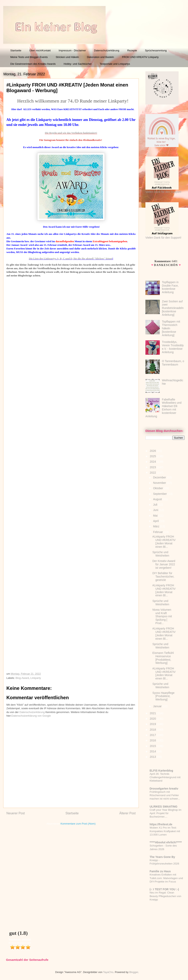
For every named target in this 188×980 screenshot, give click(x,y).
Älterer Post (127, 813)
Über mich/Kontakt (40, 50)
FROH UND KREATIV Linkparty (140, 57)
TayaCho (108, 972)
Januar (158, 706)
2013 (153, 757)
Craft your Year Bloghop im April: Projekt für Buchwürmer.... (165, 813)
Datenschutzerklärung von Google (31, 716)
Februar (158, 532)
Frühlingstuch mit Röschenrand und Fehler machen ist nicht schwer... (165, 795)
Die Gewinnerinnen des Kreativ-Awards (33, 64)
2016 (153, 740)
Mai (156, 516)
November (160, 483)
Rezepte (132, 50)
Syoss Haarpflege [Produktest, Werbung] (163, 696)
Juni (156, 510)
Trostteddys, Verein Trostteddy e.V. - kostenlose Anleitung (173, 347)
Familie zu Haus (160, 871)
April (156, 521)
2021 (153, 713)
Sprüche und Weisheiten (161, 554)
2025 (153, 456)
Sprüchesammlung (156, 50)
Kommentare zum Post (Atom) (78, 824)
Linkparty (36, 678)
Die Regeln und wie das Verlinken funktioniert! (71, 133)
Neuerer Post (16, 813)
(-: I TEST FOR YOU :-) (164, 889)
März (156, 526)
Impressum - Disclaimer (72, 50)
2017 (153, 735)
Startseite (16, 50)
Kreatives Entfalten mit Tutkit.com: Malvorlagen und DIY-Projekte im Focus (166, 878)
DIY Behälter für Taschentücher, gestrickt (163, 577)
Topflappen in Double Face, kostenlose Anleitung (170, 287)
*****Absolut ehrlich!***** (166, 842)
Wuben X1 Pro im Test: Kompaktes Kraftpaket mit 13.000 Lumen (165, 831)
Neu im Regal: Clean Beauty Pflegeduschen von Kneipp (165, 896)
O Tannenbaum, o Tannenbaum (173, 363)
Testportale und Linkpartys (115, 64)
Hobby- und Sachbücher (78, 64)
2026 (153, 451)
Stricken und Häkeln (67, 57)
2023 (153, 467)
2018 (153, 730)
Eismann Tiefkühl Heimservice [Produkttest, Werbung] (163, 658)
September (160, 494)
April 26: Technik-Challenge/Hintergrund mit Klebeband (165, 777)
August (158, 499)
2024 (153, 462)
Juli (155, 505)
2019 (153, 724)
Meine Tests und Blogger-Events (29, 57)
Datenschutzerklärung (107, 50)
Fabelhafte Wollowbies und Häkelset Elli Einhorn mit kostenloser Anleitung (163, 408)
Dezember (160, 477)
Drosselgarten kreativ (164, 789)
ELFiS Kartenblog (161, 771)
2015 (153, 746)
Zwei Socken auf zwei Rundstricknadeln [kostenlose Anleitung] (173, 308)
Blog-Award (22, 678)
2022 (153, 473)
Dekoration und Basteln (100, 57)
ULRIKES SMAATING (163, 807)
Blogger (134, 972)
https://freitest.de (161, 824)
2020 (153, 719)
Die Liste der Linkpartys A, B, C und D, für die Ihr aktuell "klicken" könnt (70, 258)
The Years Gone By (162, 857)
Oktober (158, 488)
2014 (153, 751)
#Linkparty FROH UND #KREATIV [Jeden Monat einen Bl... (164, 542)
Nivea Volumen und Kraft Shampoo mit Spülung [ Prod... (162, 616)
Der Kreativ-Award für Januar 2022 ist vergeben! (164, 564)
